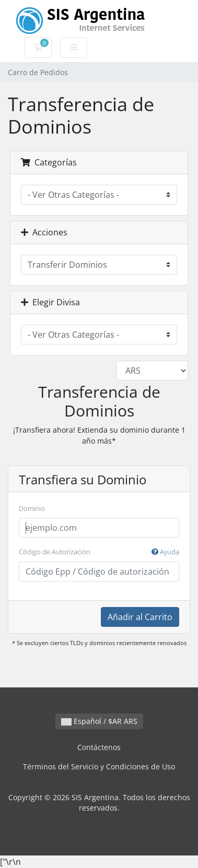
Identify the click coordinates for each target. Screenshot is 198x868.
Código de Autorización (99, 552)
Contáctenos (99, 747)
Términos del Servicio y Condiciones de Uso (99, 766)
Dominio (32, 508)
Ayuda (165, 552)
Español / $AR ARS (99, 721)
